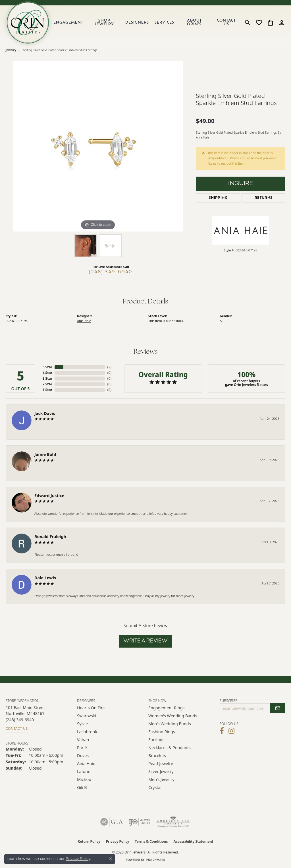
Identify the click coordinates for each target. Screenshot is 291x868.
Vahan (83, 740)
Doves (83, 756)
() (109, 367)
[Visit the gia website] (112, 822)
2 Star (47, 384)
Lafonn (84, 771)
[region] (98, 146)
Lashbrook (87, 732)
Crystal (155, 787)
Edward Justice (49, 496)
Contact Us (226, 22)
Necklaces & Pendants (170, 748)
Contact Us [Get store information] (17, 728)
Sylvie (82, 724)
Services (164, 23)
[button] (248, 22)
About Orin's (194, 22)
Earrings (156, 740)
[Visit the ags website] (173, 822)
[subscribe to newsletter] (278, 708)
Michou (84, 779)
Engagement (68, 23)
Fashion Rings (162, 732)
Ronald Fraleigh (50, 537)
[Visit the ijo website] (139, 822)
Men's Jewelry (161, 779)
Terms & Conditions (151, 841)
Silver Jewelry (161, 771)
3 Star (47, 378)
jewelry (11, 50)
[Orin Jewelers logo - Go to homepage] (28, 22)
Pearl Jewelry (161, 763)
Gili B (82, 787)
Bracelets (157, 756)
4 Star (47, 373)
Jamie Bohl (45, 454)
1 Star (47, 390)
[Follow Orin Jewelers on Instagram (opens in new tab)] (231, 731)
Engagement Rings (167, 708)
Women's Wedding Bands (173, 716)
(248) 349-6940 (111, 272)
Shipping (218, 198)
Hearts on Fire (91, 708)
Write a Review (146, 641)
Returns (264, 198)
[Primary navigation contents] (146, 22)
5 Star (47, 367)
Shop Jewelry (104, 22)
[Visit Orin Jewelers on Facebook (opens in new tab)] (222, 731)
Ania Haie (84, 321)
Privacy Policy (118, 841)
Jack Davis (45, 413)
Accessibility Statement (193, 841)
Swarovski (87, 716)
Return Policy (89, 841)
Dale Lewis (45, 578)
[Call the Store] (20, 720)
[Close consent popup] (111, 859)
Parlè (82, 748)
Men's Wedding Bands (170, 724)
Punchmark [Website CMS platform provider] (156, 860)
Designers (137, 23)
